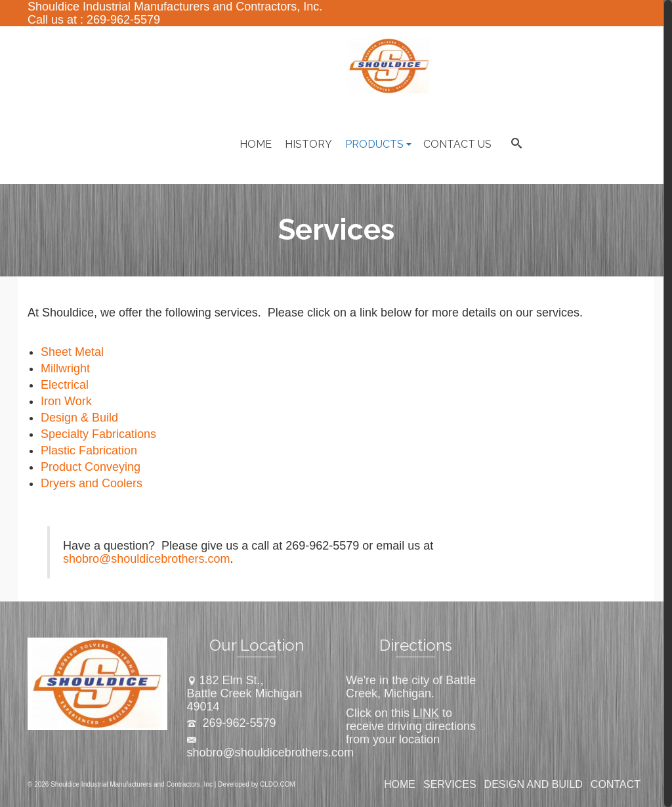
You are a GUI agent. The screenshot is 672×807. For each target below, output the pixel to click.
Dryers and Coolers (92, 483)
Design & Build (79, 418)
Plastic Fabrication (89, 450)
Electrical (65, 385)
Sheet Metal (72, 352)
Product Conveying (91, 467)
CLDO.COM (278, 784)
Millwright (65, 368)
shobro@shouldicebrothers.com (146, 559)
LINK (426, 713)
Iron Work (66, 401)
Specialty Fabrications (98, 434)
